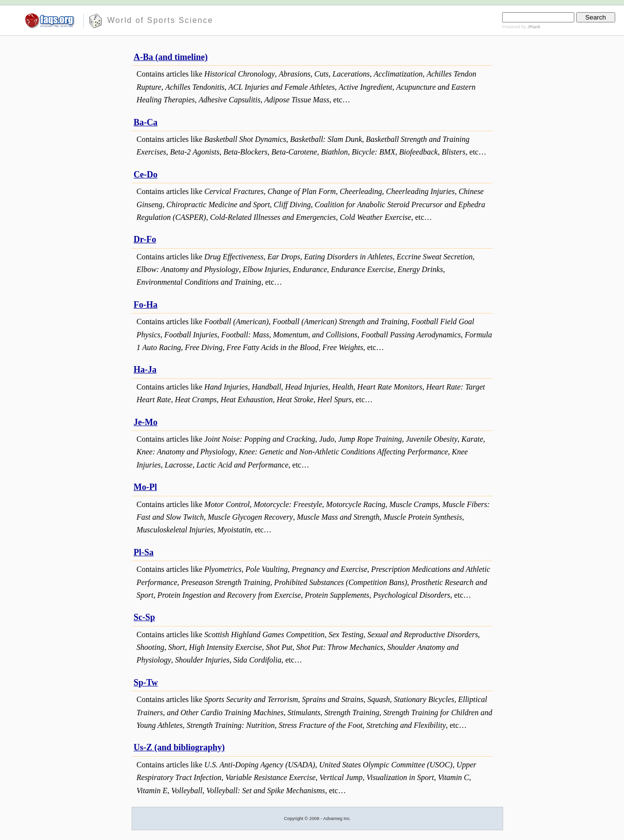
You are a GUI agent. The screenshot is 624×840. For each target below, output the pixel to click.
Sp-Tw (146, 683)
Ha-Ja (145, 370)
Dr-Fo (145, 239)
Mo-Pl (145, 487)
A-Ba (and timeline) (171, 57)
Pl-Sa (144, 552)
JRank (534, 27)
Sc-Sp (144, 617)
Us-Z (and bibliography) (179, 747)
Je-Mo (146, 422)
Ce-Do (146, 175)
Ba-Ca (146, 122)
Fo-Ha (146, 305)
